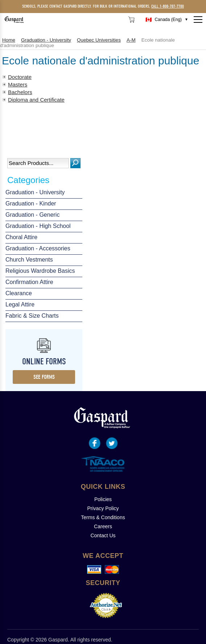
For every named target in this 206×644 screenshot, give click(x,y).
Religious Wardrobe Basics (40, 271)
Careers (103, 526)
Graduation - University (35, 192)
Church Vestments (29, 260)
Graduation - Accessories (38, 248)
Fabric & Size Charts (32, 316)
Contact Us (103, 535)
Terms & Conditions (103, 517)
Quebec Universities (99, 40)
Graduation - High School (38, 226)
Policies (103, 499)
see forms (44, 377)
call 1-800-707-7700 (168, 6)
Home (9, 40)
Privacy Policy (103, 508)
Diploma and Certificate (36, 100)
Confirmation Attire (29, 282)
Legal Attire (20, 304)
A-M (131, 40)
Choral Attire (21, 237)
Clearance (19, 293)
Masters (18, 84)
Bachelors (20, 92)
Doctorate (20, 77)
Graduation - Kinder (31, 204)
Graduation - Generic (32, 215)
